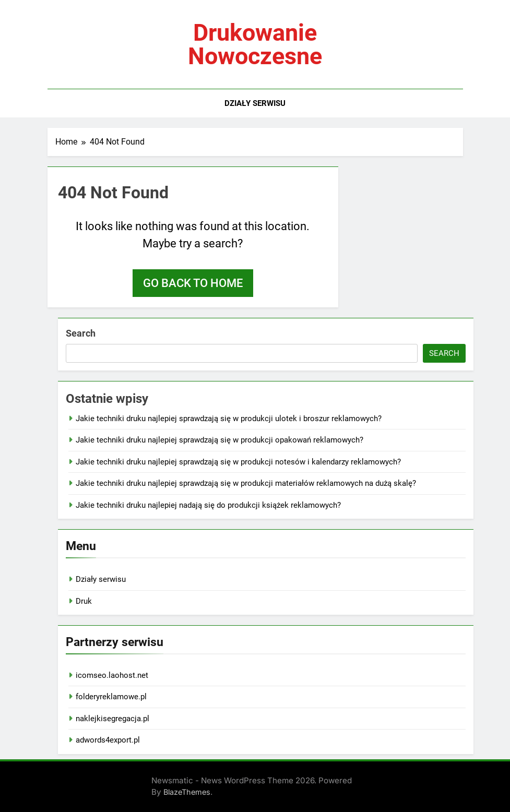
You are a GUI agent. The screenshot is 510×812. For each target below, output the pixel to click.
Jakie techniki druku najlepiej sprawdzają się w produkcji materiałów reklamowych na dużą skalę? (246, 483)
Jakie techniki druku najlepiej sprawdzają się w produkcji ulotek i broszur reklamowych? (229, 419)
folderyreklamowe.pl (111, 697)
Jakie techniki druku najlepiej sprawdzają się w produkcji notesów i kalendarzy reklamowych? (238, 462)
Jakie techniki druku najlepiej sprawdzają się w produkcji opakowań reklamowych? (220, 440)
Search (81, 333)
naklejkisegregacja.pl (112, 719)
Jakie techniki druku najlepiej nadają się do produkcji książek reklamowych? (208, 505)
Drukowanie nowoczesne (255, 44)
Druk (84, 601)
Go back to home (193, 283)
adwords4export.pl (108, 740)
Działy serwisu (255, 103)
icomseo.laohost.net (112, 675)
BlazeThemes (187, 792)
